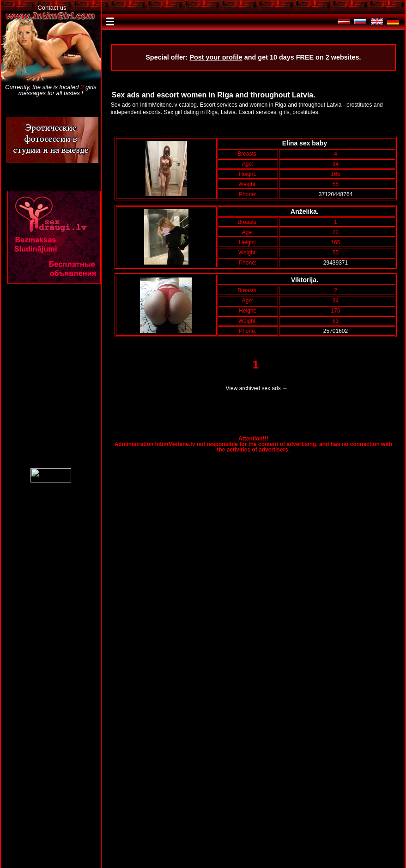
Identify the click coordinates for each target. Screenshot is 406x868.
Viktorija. (306, 280)
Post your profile (216, 57)
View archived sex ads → (257, 388)
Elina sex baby (306, 143)
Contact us (52, 8)
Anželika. (306, 211)
